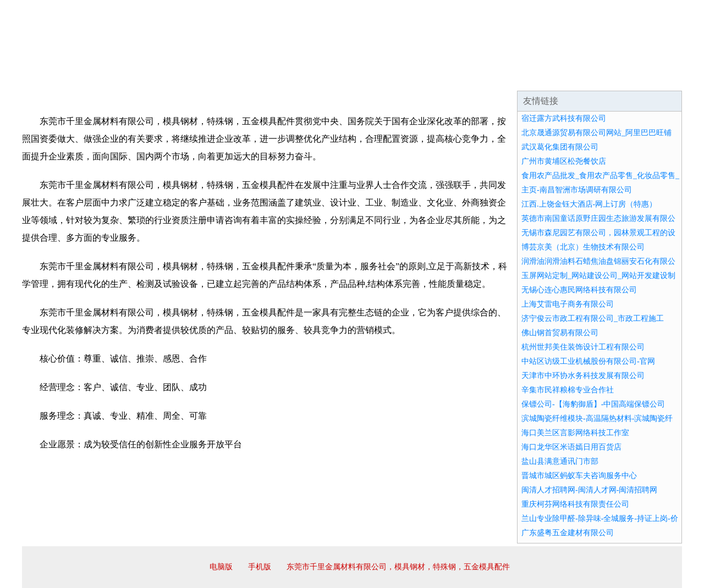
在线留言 (651, 77)
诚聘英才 (453, 77)
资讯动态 (585, 77)
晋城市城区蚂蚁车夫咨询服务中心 (579, 476)
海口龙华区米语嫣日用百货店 (571, 447)
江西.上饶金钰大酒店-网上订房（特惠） (589, 204)
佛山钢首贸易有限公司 (560, 333)
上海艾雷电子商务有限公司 (568, 304)
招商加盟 (387, 77)
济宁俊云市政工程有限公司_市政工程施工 (593, 318)
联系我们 (519, 77)
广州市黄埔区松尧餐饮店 (564, 161)
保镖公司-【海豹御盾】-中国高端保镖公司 (593, 404)
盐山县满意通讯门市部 (560, 461)
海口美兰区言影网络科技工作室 (575, 433)
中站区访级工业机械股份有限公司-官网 (588, 361)
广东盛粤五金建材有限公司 (568, 533)
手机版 (260, 567)
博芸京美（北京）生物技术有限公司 (583, 247)
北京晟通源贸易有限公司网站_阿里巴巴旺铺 (596, 133)
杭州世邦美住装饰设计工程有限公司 (583, 347)
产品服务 (255, 77)
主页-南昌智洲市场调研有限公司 (577, 190)
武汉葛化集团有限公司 (560, 147)
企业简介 (123, 77)
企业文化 (189, 77)
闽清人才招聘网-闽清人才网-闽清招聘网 (589, 490)
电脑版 (221, 567)
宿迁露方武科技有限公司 (564, 118)
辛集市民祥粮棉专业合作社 (568, 390)
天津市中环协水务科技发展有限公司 (583, 376)
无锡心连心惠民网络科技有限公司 (579, 290)
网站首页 (57, 77)
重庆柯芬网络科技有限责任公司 (575, 504)
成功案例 (321, 77)
